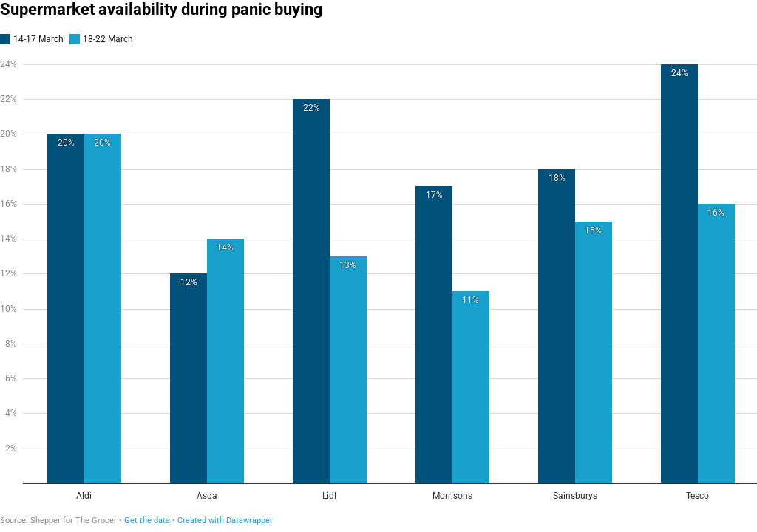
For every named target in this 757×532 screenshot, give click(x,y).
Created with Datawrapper (225, 521)
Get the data (147, 521)
